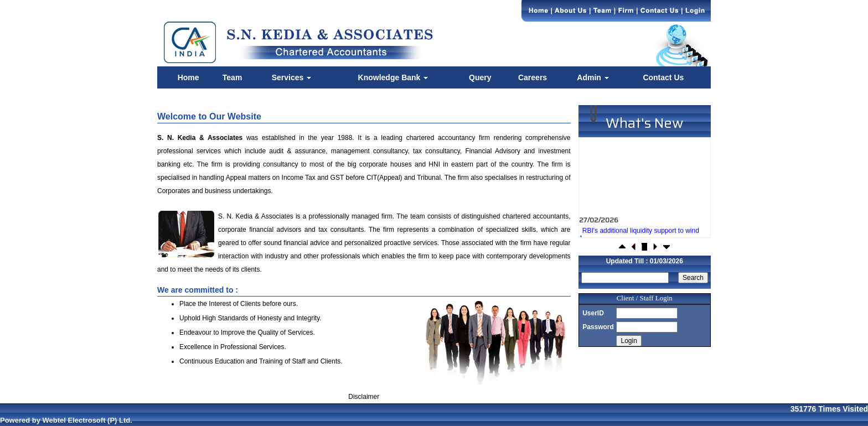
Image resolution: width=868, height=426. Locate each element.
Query (480, 77)
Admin (593, 77)
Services (292, 77)
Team (232, 77)
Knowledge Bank (393, 77)
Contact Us (663, 77)
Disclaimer (364, 397)
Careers (533, 77)
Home (188, 77)
